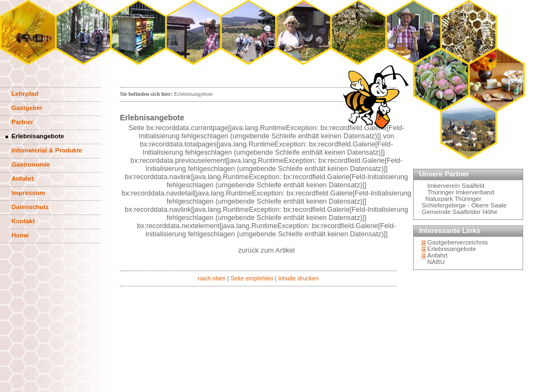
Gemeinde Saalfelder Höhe (460, 212)
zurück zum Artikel (266, 250)
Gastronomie (31, 164)
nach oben (212, 278)
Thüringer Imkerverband (461, 192)
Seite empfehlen (252, 278)
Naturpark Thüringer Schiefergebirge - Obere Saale (464, 202)
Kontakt (23, 221)
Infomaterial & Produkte (47, 150)
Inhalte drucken (298, 278)
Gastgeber (27, 108)
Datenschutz (30, 207)
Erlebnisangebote (38, 136)
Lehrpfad (25, 94)
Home (20, 235)
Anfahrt (23, 179)
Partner (22, 122)
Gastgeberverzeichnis (457, 242)
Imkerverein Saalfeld (456, 186)
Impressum (28, 193)
